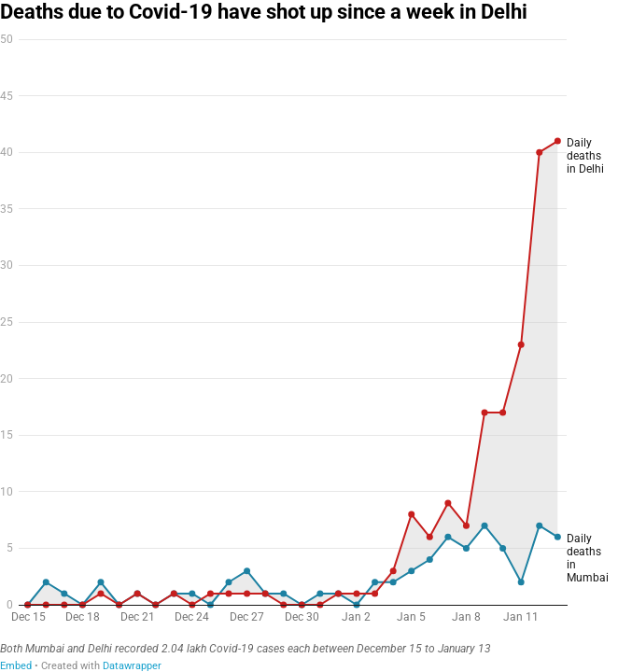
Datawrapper (132, 666)
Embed (16, 666)
